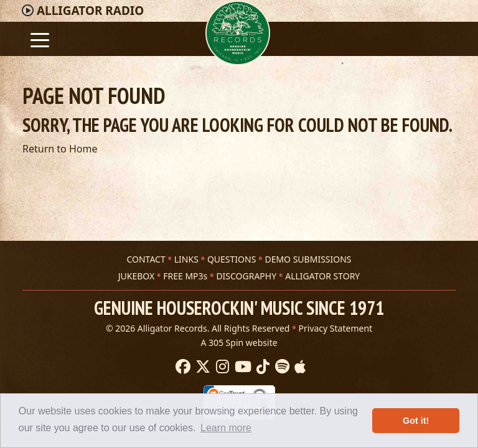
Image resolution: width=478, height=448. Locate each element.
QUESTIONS (232, 259)
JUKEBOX (136, 276)
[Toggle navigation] (40, 39)
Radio (90, 11)
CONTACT (146, 259)
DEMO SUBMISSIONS (308, 259)
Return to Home (60, 149)
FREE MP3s (185, 276)
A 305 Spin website (239, 343)
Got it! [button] (416, 421)
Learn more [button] (226, 428)
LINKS (186, 259)
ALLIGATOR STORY (322, 276)
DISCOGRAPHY (246, 276)
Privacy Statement (336, 328)
